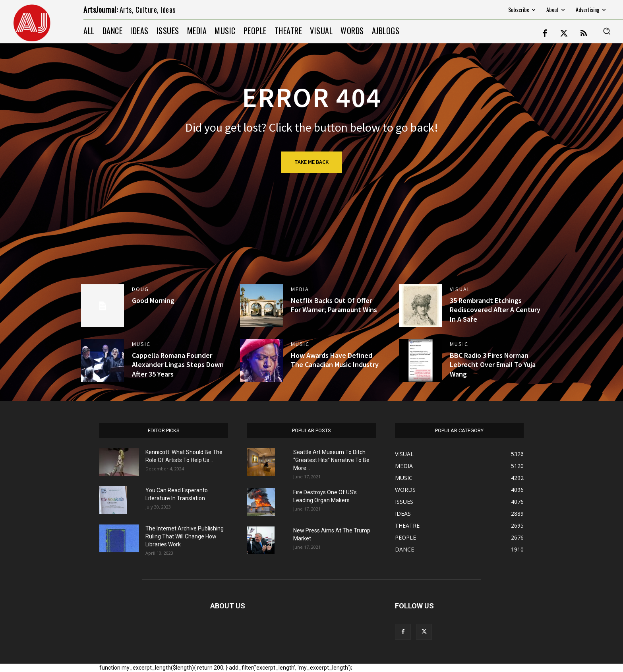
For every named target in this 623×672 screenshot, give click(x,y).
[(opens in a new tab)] (420, 306)
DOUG (140, 289)
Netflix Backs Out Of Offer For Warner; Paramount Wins (334, 305)
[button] (607, 31)
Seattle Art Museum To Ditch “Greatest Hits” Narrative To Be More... (331, 460)
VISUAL (460, 289)
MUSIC (141, 344)
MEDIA (300, 289)
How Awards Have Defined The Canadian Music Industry (335, 360)
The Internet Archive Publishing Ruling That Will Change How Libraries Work (185, 536)
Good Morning (153, 300)
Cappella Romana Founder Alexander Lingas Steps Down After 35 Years (178, 365)
